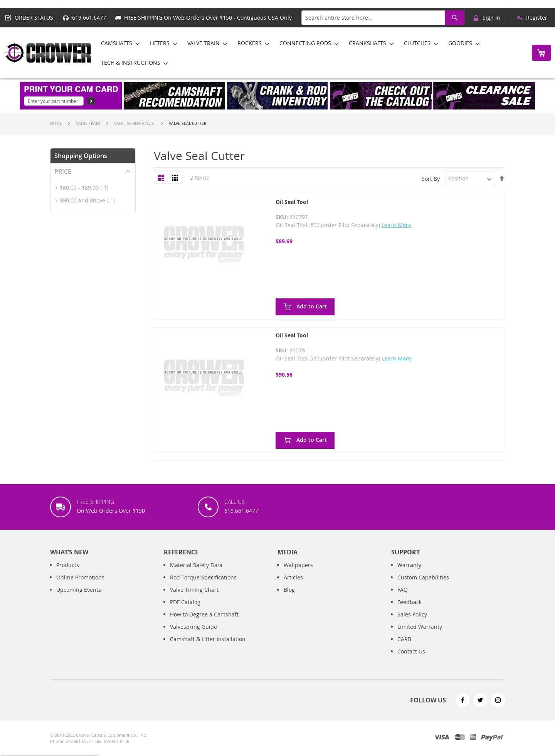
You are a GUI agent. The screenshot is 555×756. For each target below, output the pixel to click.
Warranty (409, 565)
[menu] (310, 53)
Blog (289, 590)
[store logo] (48, 53)
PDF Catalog (185, 602)
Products (68, 565)
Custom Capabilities (423, 577)
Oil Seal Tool (292, 202)
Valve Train (89, 124)
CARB (404, 639)
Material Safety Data (196, 565)
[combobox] (383, 18)
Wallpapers (298, 565)
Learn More (396, 225)
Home (57, 124)
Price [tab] (63, 172)
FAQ (403, 590)
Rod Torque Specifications (203, 577)
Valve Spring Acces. (135, 124)
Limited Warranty (420, 627)
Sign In (491, 18)
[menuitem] (118, 43)
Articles (293, 577)
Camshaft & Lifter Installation (208, 639)
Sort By (431, 178)
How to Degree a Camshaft (204, 614)
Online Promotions (80, 577)
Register (537, 18)
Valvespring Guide (193, 627)
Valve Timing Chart (194, 590)
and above (90, 200)
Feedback (410, 602)
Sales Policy (412, 614)
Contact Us (411, 651)
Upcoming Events (79, 590)
